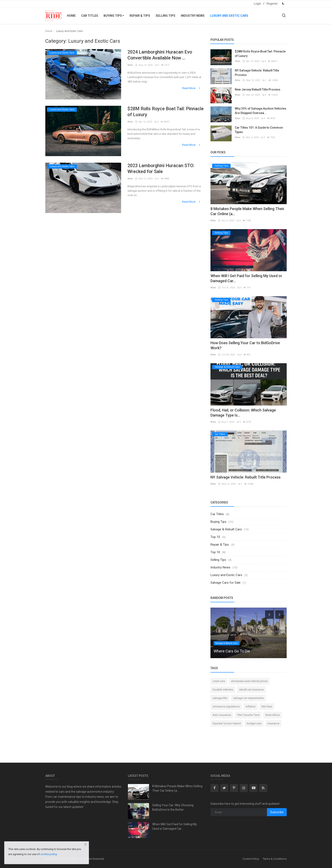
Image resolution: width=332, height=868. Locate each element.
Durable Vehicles (223, 690)
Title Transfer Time (248, 715)
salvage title (220, 698)
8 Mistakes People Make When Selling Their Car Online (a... (177, 788)
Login (257, 4)
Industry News (193, 16)
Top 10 (215, 537)
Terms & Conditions (275, 859)
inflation (251, 706)
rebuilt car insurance (251, 690)
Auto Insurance (222, 715)
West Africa (273, 715)
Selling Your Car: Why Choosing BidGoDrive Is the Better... (173, 807)
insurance (273, 723)
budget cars (254, 723)
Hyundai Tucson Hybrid (227, 723)
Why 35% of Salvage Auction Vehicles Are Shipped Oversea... (261, 111)
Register (272, 4)
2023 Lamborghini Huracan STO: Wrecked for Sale (161, 169)
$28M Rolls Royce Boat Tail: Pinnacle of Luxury (157, 112)
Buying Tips (114, 16)
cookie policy (49, 854)
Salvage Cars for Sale (225, 583)
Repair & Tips (140, 16)
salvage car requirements (248, 698)
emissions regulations (226, 706)
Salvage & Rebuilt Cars (226, 529)
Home (71, 16)
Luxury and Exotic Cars (229, 16)
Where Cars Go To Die (232, 651)
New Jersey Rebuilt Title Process (258, 89)
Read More (192, 88)
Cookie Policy (251, 859)
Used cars (219, 681)
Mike (130, 65)
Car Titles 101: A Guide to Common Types (259, 130)
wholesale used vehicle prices (249, 681)
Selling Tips (165, 16)
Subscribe (277, 812)
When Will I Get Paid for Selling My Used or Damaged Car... (175, 826)
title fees (267, 706)
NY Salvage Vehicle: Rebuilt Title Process (257, 73)
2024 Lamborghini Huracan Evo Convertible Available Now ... (160, 55)
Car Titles (90, 16)
